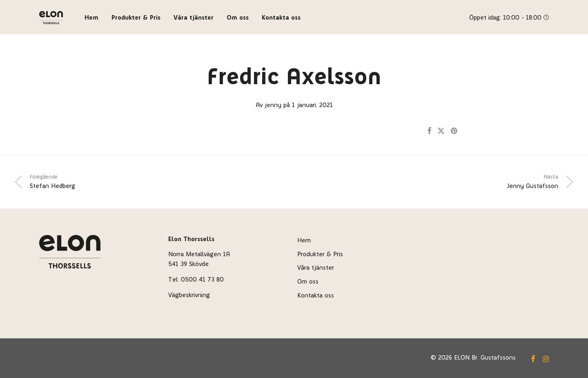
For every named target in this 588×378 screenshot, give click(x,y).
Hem (91, 17)
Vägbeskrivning (189, 295)
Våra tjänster (194, 17)
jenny (273, 105)
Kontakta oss (281, 17)
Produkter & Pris (136, 17)
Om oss (238, 17)
